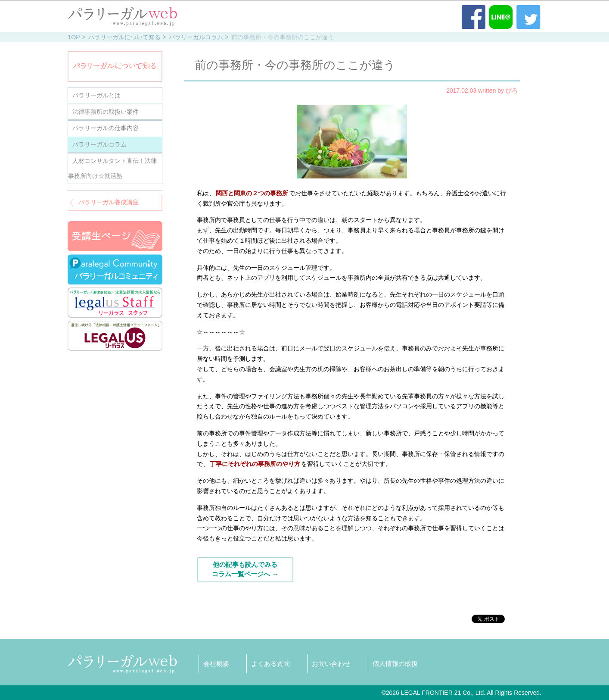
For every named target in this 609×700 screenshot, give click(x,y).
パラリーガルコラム (196, 37)
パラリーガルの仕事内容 (106, 128)
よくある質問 (270, 664)
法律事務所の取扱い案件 (106, 112)
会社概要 (216, 664)
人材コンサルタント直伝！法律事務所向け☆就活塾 (112, 168)
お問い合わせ (331, 664)
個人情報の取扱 (395, 664)
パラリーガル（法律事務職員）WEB (123, 16)
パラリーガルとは (96, 95)
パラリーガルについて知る (124, 37)
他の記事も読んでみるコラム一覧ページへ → (245, 569)
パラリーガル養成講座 (109, 202)
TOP (74, 37)
